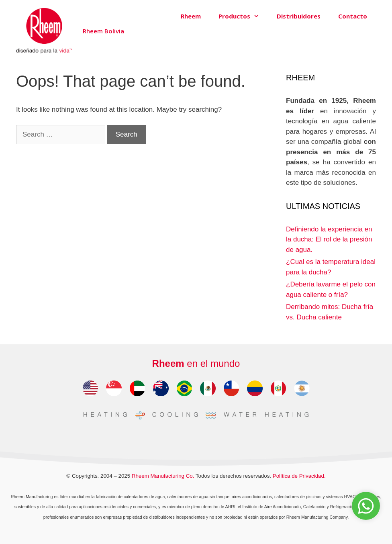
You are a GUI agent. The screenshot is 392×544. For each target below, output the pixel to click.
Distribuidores (299, 16)
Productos (243, 16)
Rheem (191, 16)
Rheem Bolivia (103, 31)
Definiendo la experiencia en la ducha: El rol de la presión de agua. (329, 239)
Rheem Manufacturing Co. (163, 476)
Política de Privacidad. (299, 476)
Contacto (353, 16)
